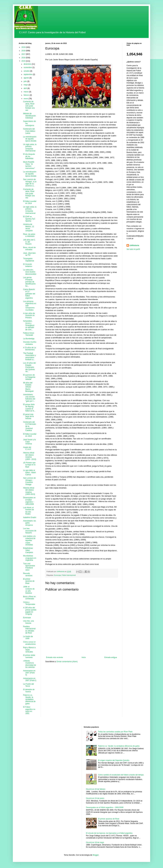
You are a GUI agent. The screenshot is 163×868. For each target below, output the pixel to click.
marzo (26, 92)
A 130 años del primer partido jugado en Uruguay (30, 611)
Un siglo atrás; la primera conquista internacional (30, 210)
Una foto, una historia (28, 622)
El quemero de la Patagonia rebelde (29, 377)
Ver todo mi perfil (133, 249)
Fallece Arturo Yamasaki (29, 334)
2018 (24, 51)
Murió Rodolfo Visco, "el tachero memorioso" (29, 165)
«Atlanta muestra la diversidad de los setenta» (30, 664)
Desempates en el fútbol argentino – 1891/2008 (29, 501)
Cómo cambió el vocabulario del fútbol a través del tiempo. (121, 775)
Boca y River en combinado (29, 598)
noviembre (28, 67)
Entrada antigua (111, 657)
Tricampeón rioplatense (29, 260)
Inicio (84, 657)
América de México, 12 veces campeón (29, 227)
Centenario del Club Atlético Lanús (29, 131)
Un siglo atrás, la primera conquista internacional (30, 148)
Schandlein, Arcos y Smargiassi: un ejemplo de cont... (29, 325)
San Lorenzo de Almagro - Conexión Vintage (29, 481)
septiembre (28, 74)
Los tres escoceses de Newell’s (30, 531)
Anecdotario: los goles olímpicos (30, 523)
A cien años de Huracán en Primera (29, 315)
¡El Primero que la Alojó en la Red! (29, 465)
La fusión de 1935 (28, 637)
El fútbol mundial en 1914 (30, 202)
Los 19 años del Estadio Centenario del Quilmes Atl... (29, 367)
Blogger (96, 855)
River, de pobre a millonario (29, 235)
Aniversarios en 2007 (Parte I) (30, 679)
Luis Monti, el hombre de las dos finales (28, 511)
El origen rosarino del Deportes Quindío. (114, 760)
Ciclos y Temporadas (29, 603)
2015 (24, 61)
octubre (27, 71)
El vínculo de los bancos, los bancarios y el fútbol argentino (109, 833)
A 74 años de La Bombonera (30, 349)
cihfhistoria (134, 245)
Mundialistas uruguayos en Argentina (30, 558)
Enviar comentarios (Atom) (67, 662)
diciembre (28, 64)
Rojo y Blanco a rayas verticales (29, 650)
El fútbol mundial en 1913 (30, 435)
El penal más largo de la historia (28, 417)
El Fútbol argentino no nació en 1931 (29, 710)
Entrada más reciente (54, 657)
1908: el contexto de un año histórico (29, 590)
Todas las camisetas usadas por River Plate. (115, 732)
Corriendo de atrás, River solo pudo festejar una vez (29, 106)
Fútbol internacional (69, 575)
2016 (24, 58)
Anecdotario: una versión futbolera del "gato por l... (29, 398)
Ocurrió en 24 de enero (95, 798)
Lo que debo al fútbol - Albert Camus (30, 472)
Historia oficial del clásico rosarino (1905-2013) (29, 491)
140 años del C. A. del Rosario (29, 242)
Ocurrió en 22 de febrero (96, 789)
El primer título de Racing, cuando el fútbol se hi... (29, 408)
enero (26, 99)
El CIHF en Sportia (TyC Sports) (29, 219)
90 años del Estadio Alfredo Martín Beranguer (28, 387)
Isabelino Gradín (30, 517)
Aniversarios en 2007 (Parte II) (29, 673)
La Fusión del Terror (28, 685)
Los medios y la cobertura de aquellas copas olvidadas (29, 540)
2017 (24, 54)
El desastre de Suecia (29, 691)
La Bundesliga (29, 339)
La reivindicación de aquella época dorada (30, 139)
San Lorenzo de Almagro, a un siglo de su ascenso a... (30, 183)
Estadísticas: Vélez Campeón (28, 550)
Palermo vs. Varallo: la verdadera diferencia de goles (29, 699)
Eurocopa (57, 575)
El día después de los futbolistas (29, 156)
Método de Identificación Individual (29, 116)
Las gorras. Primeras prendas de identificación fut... (29, 282)
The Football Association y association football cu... (30, 356)
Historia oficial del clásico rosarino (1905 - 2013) (30, 456)
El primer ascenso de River (29, 581)
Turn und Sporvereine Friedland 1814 (29, 567)
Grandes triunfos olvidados (30, 343)
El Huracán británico (28, 265)
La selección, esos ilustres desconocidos (30, 272)
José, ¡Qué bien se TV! (29, 254)
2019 (24, 47)
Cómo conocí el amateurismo (29, 643)
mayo (26, 85)
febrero (27, 95)
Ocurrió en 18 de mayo (95, 842)
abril (26, 88)
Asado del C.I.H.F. (27, 448)
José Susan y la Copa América (29, 442)
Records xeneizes (28, 574)
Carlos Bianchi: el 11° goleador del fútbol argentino (29, 294)
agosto (27, 78)
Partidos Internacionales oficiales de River (29, 630)
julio (25, 81)
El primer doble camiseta (29, 656)
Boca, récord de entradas (29, 249)
